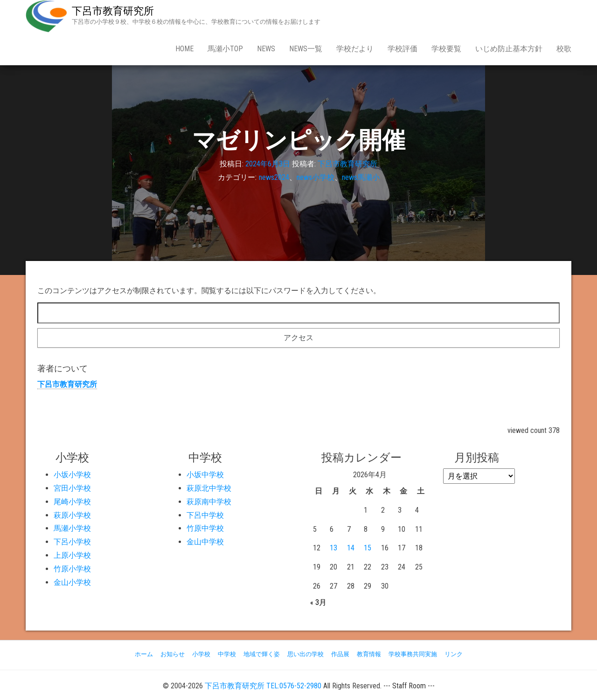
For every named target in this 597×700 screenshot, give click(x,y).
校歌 (564, 49)
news (266, 49)
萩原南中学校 (209, 502)
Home (184, 49)
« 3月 (318, 602)
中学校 (227, 654)
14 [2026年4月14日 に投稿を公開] (351, 548)
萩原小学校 (72, 515)
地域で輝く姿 (262, 654)
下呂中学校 (205, 515)
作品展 (340, 654)
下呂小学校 (72, 542)
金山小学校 (72, 582)
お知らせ (173, 654)
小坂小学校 (72, 475)
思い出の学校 (305, 654)
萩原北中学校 (209, 488)
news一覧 (306, 49)
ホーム (144, 654)
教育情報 (369, 654)
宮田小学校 (72, 488)
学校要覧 (446, 49)
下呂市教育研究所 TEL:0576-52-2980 (263, 686)
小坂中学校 (205, 475)
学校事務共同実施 (413, 654)
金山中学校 (205, 542)
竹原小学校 (72, 569)
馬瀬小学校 (72, 528)
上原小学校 (72, 555)
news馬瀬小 (361, 177)
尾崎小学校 (72, 502)
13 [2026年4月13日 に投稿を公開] (333, 548)
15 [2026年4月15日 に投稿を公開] (368, 548)
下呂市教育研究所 (113, 11)
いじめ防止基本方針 (509, 49)
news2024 (274, 177)
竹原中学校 (205, 528)
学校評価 (403, 49)
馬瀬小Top (225, 49)
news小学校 (316, 177)
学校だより (355, 49)
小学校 (201, 654)
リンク (454, 654)
